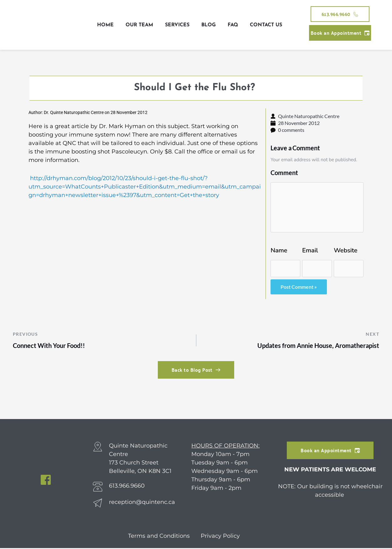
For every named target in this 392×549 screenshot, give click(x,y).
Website (346, 251)
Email (310, 251)
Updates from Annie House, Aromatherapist (315, 346)
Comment (284, 173)
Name (279, 251)
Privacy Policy (220, 537)
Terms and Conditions (160, 537)
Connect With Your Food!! (52, 346)
